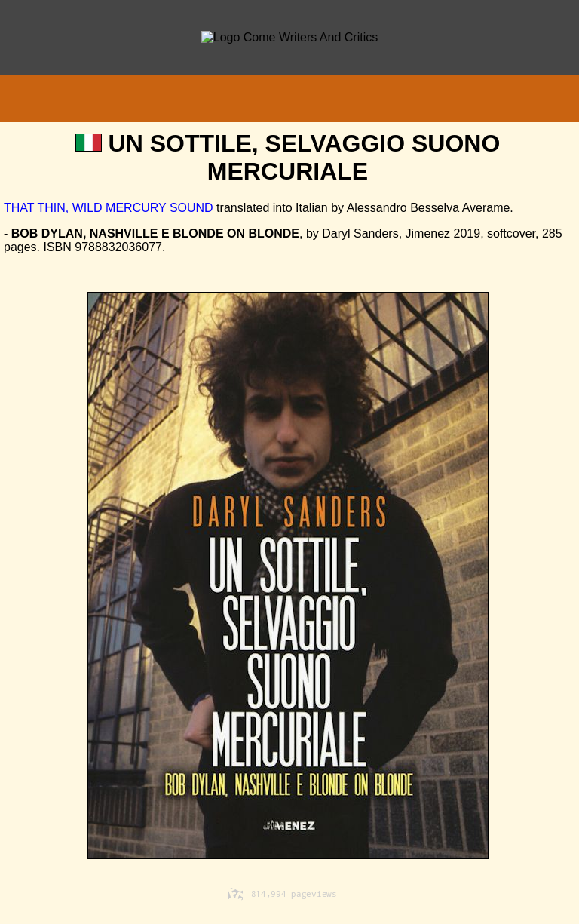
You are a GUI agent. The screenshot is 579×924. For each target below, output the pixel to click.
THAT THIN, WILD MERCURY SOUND (109, 208)
